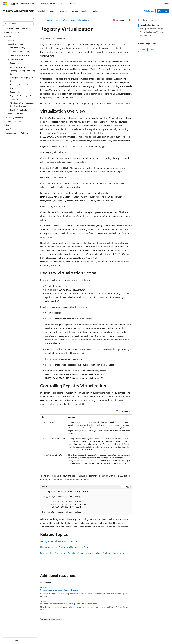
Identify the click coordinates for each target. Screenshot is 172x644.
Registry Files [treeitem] (15, 92)
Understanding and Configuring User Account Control (65, 547)
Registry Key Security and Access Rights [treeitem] (20, 97)
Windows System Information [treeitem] (18, 29)
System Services (54, 20)
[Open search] (159, 4)
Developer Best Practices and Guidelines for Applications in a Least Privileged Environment (82, 553)
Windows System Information (75, 20)
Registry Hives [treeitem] (15, 63)
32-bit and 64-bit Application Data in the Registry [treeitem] (22, 104)
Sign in (166, 3)
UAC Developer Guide (119, 103)
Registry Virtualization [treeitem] (19, 110)
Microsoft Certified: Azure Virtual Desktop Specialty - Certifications (68, 604)
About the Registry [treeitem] (17, 48)
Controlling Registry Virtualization (153, 32)
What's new (149, 11)
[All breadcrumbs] (43, 20)
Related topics (145, 36)
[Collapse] (33, 18)
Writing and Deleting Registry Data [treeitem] (22, 79)
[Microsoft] (5, 4)
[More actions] (129, 20)
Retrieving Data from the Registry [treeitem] (20, 86)
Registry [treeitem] (11, 40)
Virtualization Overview (150, 25)
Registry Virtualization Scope (151, 28)
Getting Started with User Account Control (60, 541)
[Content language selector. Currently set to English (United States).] (16, 640)
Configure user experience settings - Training (59, 590)
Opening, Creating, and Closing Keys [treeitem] (23, 72)
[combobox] (18, 24)
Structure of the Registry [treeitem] (20, 52)
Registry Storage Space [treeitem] (19, 55)
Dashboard (163, 11)
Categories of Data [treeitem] (17, 67)
